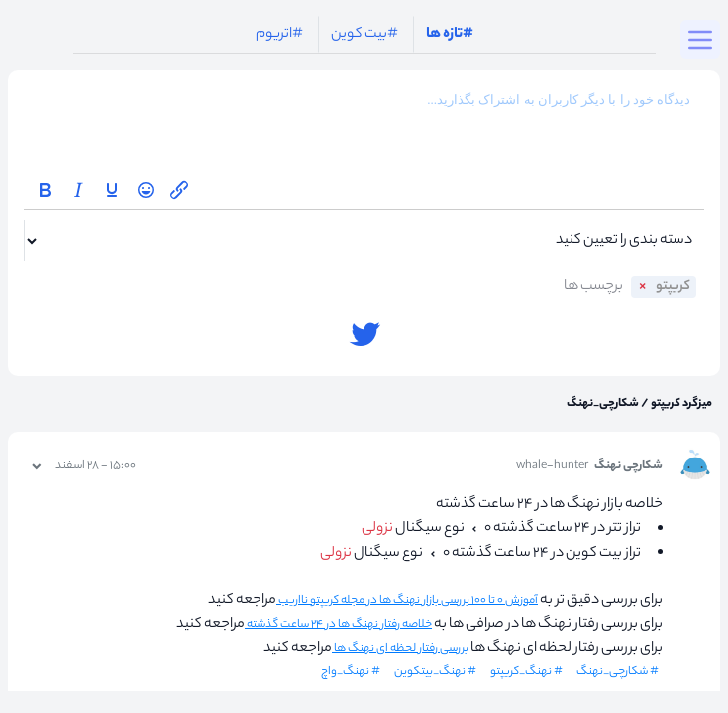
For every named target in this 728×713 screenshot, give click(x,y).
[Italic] (78, 190)
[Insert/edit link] (179, 190)
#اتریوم (279, 35)
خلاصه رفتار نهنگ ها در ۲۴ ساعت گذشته (338, 625)
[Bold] (45, 190)
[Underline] (112, 190)
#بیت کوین (364, 35)
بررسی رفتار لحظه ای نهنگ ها (400, 649)
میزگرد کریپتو (680, 404)
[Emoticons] (146, 190)
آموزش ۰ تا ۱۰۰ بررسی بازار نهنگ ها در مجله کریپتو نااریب (407, 601)
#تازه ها (450, 35)
